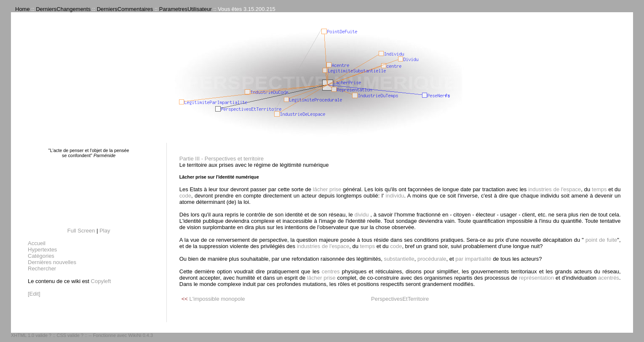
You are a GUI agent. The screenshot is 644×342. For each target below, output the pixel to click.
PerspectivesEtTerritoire (400, 299)
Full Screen (81, 231)
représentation (536, 278)
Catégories (41, 256)
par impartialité (473, 259)
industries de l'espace (554, 189)
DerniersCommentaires (125, 9)
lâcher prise (327, 189)
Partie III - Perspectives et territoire (222, 159)
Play (105, 231)
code (185, 196)
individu (394, 196)
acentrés (609, 278)
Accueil (37, 243)
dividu (361, 215)
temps (599, 189)
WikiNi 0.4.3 (140, 335)
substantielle (399, 259)
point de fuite (600, 240)
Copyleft (101, 281)
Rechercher (42, 269)
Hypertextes (42, 250)
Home (23, 9)
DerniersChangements (63, 9)
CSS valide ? (70, 335)
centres (331, 271)
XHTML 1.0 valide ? (31, 335)
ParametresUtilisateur (186, 9)
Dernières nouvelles (52, 262)
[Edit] (34, 294)
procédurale (432, 259)
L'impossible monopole (217, 299)
